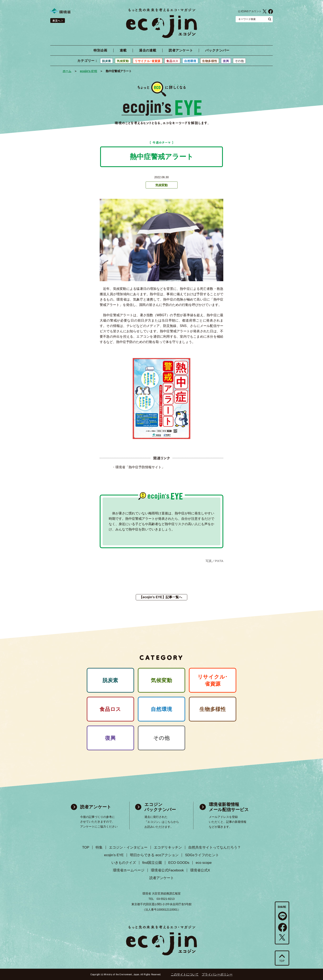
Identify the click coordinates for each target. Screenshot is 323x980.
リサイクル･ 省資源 (213, 680)
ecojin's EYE (88, 71)
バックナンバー (217, 50)
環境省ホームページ (129, 870)
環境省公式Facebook (270, 11)
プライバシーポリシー (217, 974)
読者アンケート (181, 50)
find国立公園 (152, 863)
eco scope (204, 863)
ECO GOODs (179, 863)
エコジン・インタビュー (128, 847)
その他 (239, 61)
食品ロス (172, 61)
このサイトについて (185, 974)
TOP (86, 847)
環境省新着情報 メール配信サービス (229, 807)
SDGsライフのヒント (202, 855)
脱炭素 (106, 61)
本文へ (56, 21)
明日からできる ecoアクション (154, 855)
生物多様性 (210, 61)
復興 (226, 61)
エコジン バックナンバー (160, 807)
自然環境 (190, 61)
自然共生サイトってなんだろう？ (215, 847)
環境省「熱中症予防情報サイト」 (140, 467)
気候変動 (123, 61)
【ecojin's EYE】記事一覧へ (161, 597)
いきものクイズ (124, 863)
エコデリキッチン (168, 847)
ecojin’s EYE (114, 855)
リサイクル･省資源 (148, 61)
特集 (99, 847)
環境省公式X (264, 11)
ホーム (67, 71)
